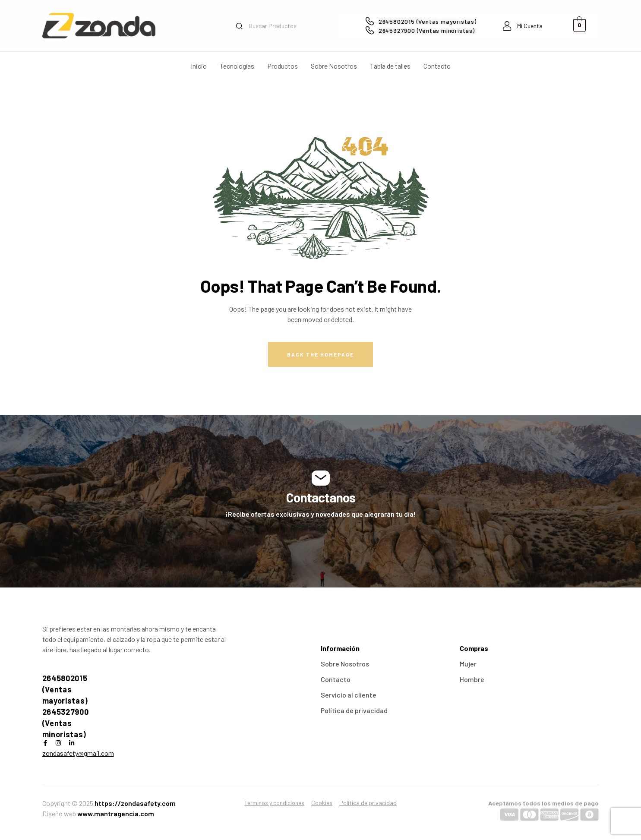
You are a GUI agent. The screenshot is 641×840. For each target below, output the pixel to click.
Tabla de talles (390, 66)
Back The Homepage (320, 354)
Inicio (199, 66)
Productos (283, 66)
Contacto (437, 66)
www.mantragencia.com (116, 813)
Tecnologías (237, 66)
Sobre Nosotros (334, 66)
